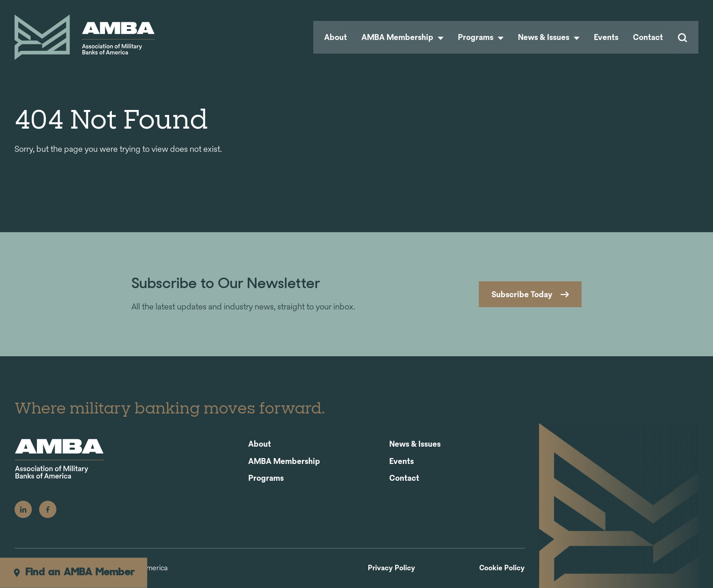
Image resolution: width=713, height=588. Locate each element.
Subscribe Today (522, 294)
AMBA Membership (402, 37)
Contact (648, 37)
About (336, 37)
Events (606, 37)
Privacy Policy (392, 568)
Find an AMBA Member (73, 573)
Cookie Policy (502, 568)
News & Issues (549, 37)
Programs (481, 37)
